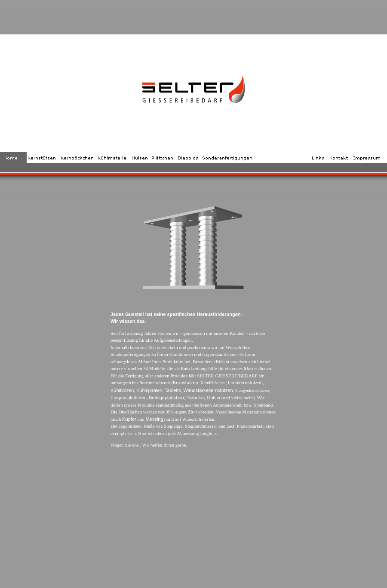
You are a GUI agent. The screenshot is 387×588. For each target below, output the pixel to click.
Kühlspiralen (149, 390)
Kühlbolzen (122, 390)
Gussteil (134, 314)
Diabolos (195, 398)
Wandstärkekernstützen (208, 390)
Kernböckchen (213, 383)
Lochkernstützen (245, 383)
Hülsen (214, 398)
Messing (155, 419)
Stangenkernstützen (252, 390)
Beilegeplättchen (166, 398)
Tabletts (173, 390)
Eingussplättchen (129, 398)
